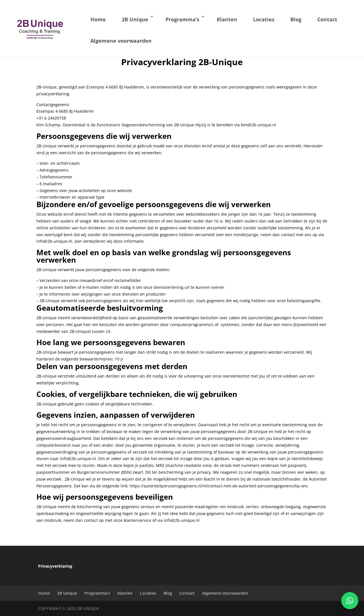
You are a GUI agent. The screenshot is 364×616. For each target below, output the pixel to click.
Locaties (264, 19)
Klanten (227, 19)
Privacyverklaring (55, 566)
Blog (296, 19)
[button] (350, 601)
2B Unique (135, 19)
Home (98, 19)
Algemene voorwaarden (121, 41)
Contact (327, 19)
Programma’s (182, 19)
